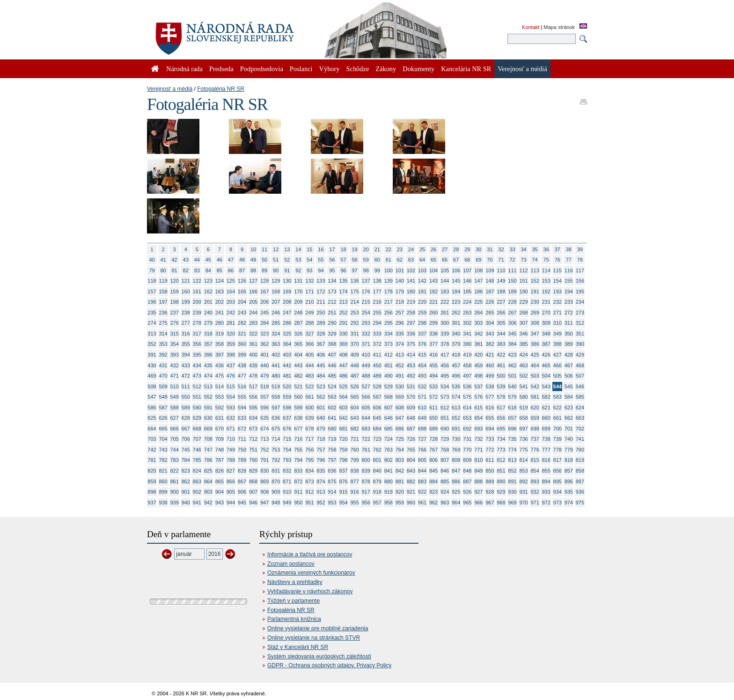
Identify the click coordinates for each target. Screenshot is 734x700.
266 (501, 313)
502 (523, 376)
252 (343, 313)
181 (422, 292)
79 (152, 270)
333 (377, 334)
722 (366, 439)
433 (186, 365)
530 (400, 386)
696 (512, 429)
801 (377, 460)
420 (478, 355)
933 (546, 492)
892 (523, 481)
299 (433, 323)
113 (535, 270)
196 (152, 302)
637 (287, 418)
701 (569, 429)
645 (377, 418)
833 (298, 471)
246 (276, 313)
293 (366, 323)
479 (264, 376)
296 (400, 323)
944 (231, 503)
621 (546, 408)
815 (535, 460)
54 (309, 260)
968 (501, 503)
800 (366, 460)
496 (456, 376)
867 (242, 481)
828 (242, 471)
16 (321, 249)
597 (276, 408)
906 (242, 492)
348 (546, 334)
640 (321, 418)
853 (523, 471)
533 (433, 386)
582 (546, 397)
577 (490, 397)
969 (512, 503)
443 (298, 365)
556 (253, 397)
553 (220, 397)
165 (242, 292)
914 (332, 492)
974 (569, 503)
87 (242, 270)
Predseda (221, 69)
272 (569, 313)
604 (354, 408)
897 (580, 481)
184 (456, 292)
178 (389, 292)
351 (580, 334)
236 (163, 313)
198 (174, 302)
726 (411, 439)
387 (546, 344)
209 (298, 302)
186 (478, 292)
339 (445, 334)
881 (400, 481)
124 (220, 281)
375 (411, 344)
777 (546, 450)
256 (389, 313)
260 (433, 313)
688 (422, 429)
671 (231, 429)
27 (445, 249)
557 (264, 397)
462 (512, 365)
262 (456, 313)
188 (501, 292)
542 (535, 386)
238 (186, 313)
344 (501, 334)
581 (535, 397)
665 (163, 429)
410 (366, 355)
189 (512, 292)
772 (490, 450)
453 (411, 365)
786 (208, 460)
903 (208, 492)
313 (152, 334)
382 (490, 344)
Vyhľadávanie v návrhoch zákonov (310, 591)
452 (400, 365)
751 (253, 450)
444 (309, 365)
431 (163, 365)
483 (309, 376)
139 (389, 281)
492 (411, 376)
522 (309, 386)
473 (197, 376)
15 (309, 249)
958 (389, 503)
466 (558, 365)
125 (231, 281)
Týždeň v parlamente (294, 601)
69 (478, 260)
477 (242, 376)
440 (264, 365)
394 (186, 355)
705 (174, 439)
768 (445, 450)
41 (163, 260)
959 (400, 503)
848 (467, 471)
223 (456, 302)
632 (231, 418)
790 (253, 460)
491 (400, 376)
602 (332, 408)
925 (456, 492)
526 (354, 386)
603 (343, 408)
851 (501, 471)
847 (456, 471)
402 (276, 355)
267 (512, 313)
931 (523, 492)
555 (242, 397)
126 (242, 281)
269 (535, 313)
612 (445, 408)
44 (197, 260)
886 (456, 481)
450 (377, 365)
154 (558, 281)
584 (569, 397)
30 (478, 249)
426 (546, 355)
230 (535, 302)
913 (321, 492)
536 (467, 386)
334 (389, 334)
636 (276, 418)
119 (163, 281)
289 (321, 323)
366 (309, 344)
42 (175, 260)
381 (478, 344)
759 (343, 450)
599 (298, 408)
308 (535, 323)
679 (321, 429)
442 (287, 365)
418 (456, 355)
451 (389, 365)
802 (389, 460)
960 (411, 503)
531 (411, 386)
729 (445, 439)
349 (558, 334)
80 (163, 270)
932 (535, 492)
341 (467, 334)
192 (546, 292)
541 (523, 386)
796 (321, 460)
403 (287, 355)
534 (445, 386)
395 (197, 355)
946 (253, 503)
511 (186, 386)
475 (220, 376)
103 (422, 270)
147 (478, 281)
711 (242, 439)
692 (467, 429)
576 (478, 397)
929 (501, 492)
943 (220, 503)
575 (467, 397)
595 (253, 408)
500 (501, 376)
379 (456, 344)
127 (253, 281)
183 (445, 292)
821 (163, 471)
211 (321, 302)
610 (422, 408)
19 (355, 249)
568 (389, 397)
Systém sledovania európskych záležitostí (319, 656)
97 (355, 270)
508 (152, 386)
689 (433, 429)
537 (478, 386)
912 (309, 492)
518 (264, 386)
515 (231, 386)
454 (422, 365)
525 (343, 386)
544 (558, 386)
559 (287, 397)
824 (197, 471)
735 (512, 439)
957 (377, 503)
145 (456, 281)
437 (231, 365)
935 (569, 492)
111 (512, 270)
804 (411, 460)
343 (490, 334)
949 (287, 503)
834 (309, 471)
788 (231, 460)
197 (163, 302)
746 (197, 450)
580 (523, 397)
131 (298, 281)
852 (512, 471)
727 (422, 439)
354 (174, 344)
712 (253, 439)
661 (558, 418)
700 (558, 429)
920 (400, 492)
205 (253, 302)
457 (456, 365)
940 (186, 503)
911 (298, 492)
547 (152, 397)
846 (445, 471)
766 (422, 450)
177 (377, 292)
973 (558, 503)
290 (332, 323)
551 (197, 397)
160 (186, 292)
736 (523, 439)
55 (321, 260)
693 (478, 429)
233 (569, 302)
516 (242, 386)
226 (490, 302)
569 (400, 397)
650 (433, 418)
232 (558, 302)
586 (152, 408)
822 (174, 471)
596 (264, 408)
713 (264, 439)
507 (580, 376)
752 (264, 450)
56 (332, 260)
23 (400, 249)
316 (186, 334)
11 (264, 249)
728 (433, 439)
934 (558, 492)
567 (377, 397)
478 (253, 376)
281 (231, 323)
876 (343, 481)
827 (231, 471)
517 (253, 386)
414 (411, 355)
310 (558, 323)
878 (366, 481)
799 (354, 460)
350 (569, 334)
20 (366, 249)
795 (309, 460)
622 (558, 408)
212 (332, 302)
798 (343, 460)
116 (569, 270)
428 (569, 355)
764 (400, 450)
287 (298, 323)
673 (253, 429)
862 (186, 481)
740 (569, 439)
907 (253, 492)
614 (467, 408)
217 (389, 302)
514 (220, 386)
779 (569, 450)
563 (332, 397)
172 (321, 292)
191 (535, 292)
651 (445, 418)
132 (309, 281)
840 (377, 471)
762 (377, 450)
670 (220, 429)
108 (478, 270)
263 (467, 313)
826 (220, 471)
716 (298, 439)
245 (264, 313)
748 (220, 450)
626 (163, 418)
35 (535, 249)
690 (445, 429)
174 (343, 292)
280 (220, 323)
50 (264, 260)
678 (309, 429)
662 (569, 418)
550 (186, 397)
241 (220, 313)
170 (298, 292)
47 (231, 260)
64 (422, 260)
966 (478, 503)
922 (422, 492)
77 (569, 260)
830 (264, 471)
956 (366, 503)
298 (422, 323)
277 (186, 323)
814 (523, 460)
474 (208, 376)
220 (422, 302)
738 (546, 439)
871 (287, 481)
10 (253, 249)
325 (287, 334)
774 (512, 450)
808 (456, 460)
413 (400, 355)
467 (569, 365)
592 (220, 408)
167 (264, 292)
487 (354, 376)
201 (208, 302)
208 (287, 302)
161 (197, 292)
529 (389, 386)
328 (321, 334)
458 (467, 365)
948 (276, 503)
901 (186, 492)
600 (309, 408)
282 (242, 323)
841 (389, 471)
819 (580, 460)
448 (354, 365)
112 (523, 270)
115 (558, 270)
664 (152, 429)
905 (231, 492)
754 (287, 450)
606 (377, 408)
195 (580, 292)
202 (220, 302)
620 (535, 408)
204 (242, 302)
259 (422, 313)
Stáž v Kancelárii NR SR (298, 647)
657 (512, 418)
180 (411, 292)
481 (287, 376)
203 (231, 302)
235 (152, 313)
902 (197, 492)
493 (422, 376)
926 (467, 492)
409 (354, 355)
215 (366, 302)
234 (580, 302)
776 (535, 450)
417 (445, 355)
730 (456, 439)
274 (152, 323)
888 (478, 481)
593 (231, 408)
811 (490, 460)
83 (197, 270)
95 (332, 270)
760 (354, 450)
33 (512, 249)
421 (490, 355)
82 (186, 270)
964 (456, 503)
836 (332, 471)
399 (242, 355)
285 (276, 323)
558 (276, 397)
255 (377, 313)
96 (343, 270)
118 (152, 281)
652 (456, 418)
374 (400, 344)
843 (411, 471)
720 (343, 439)
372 (377, 344)
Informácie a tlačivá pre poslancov (310, 554)
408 (343, 355)
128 (264, 281)
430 (152, 365)
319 (220, 334)
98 (366, 270)
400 (253, 355)
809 (467, 460)
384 (512, 344)
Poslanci (301, 69)
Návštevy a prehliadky (295, 582)
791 (264, 460)
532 (422, 386)
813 (512, 460)
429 (580, 355)
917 (366, 492)
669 (208, 429)
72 (512, 260)
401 (264, 355)
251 (332, 313)
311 (569, 323)
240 (208, 313)
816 (546, 460)
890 (501, 481)
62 (400, 260)
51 (276, 260)
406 (321, 355)
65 (433, 260)
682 (354, 429)
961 (422, 503)
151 (523, 281)
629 (197, 418)
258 (411, 313)
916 (354, 492)
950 (298, 503)
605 (366, 408)
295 (389, 323)
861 (174, 481)
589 (186, 408)
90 (276, 270)
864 (208, 481)
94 (321, 270)
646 (389, 418)
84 (208, 270)
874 (321, 481)
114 (546, 270)
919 (389, 492)
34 (523, 249)
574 (456, 397)
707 (197, 439)
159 (174, 292)
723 (377, 439)
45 (208, 260)
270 (546, 313)
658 (523, 418)
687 (411, 429)
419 (467, 355)
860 (163, 481)
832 (287, 471)
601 (321, 408)
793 (287, 460)
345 (512, 334)
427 (558, 355)
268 (523, 313)
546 (580, 386)
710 (231, 439)
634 (253, 418)
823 (186, 471)
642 (343, 418)
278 (197, 323)
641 (332, 418)
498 (478, 376)
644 (366, 418)
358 (220, 344)
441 (276, 365)
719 (332, 439)
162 (208, 292)
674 (264, 429)
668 (197, 429)
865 (220, 481)
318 (208, 334)
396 (208, 355)
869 (264, 481)
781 (152, 460)
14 (298, 249)
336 (411, 334)
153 (546, 281)
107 (467, 270)
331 (354, 334)
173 (332, 292)
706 (186, 439)
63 (411, 260)
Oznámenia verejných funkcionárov (311, 573)
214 (354, 302)
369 (343, 344)
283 (253, 323)
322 (253, 334)
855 (546, 471)
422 (501, 355)
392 (163, 355)
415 (422, 355)
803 (400, 460)
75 (546, 260)
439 (253, 365)
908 (264, 492)
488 (366, 376)
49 (253, 260)
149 (501, 281)
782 (163, 460)
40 (152, 260)
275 (163, 323)
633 (242, 418)
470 (163, 376)
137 (366, 281)
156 (580, 281)
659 (535, 418)
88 (253, 270)
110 (501, 270)
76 (558, 260)
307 (523, 323)
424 (523, 355)
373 (389, 344)
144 (445, 281)
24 (411, 249)
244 (253, 313)
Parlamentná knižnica (294, 619)
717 (309, 439)
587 (163, 408)
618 (512, 408)
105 (445, 270)
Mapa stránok (559, 27)
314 (163, 334)
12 (276, 249)
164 (231, 292)
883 (422, 481)
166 (253, 292)
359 (231, 344)
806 (433, 460)
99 (377, 270)
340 (456, 334)
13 (287, 249)
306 (512, 323)
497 (467, 376)
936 (580, 492)
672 (242, 429)
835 (321, 471)
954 (343, 503)
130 (287, 281)
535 (456, 386)
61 (389, 260)
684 (377, 429)
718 (321, 439)
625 (152, 418)
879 (377, 481)
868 (253, 481)
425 (535, 355)
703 (152, 439)
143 (433, 281)
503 (535, 376)
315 (174, 334)
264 (478, 313)
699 (546, 429)
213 (343, 302)
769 (456, 450)
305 (501, 323)
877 (354, 481)
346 (523, 334)
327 (309, 334)
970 (523, 503)
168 (276, 292)
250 (321, 313)
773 (501, 450)
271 (558, 313)
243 (242, 313)
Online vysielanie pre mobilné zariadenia (318, 628)
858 (580, 471)
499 (490, 376)
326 (298, 334)
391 (152, 355)
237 (174, 313)
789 (242, 460)
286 (287, 323)
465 (546, 365)
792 (276, 460)
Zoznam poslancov (291, 564)
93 (309, 270)
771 (478, 450)
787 (220, 460)
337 (422, 334)
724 (389, 439)
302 (467, 323)
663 (580, 418)
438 (242, 365)
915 (343, 492)
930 (512, 492)
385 (523, 344)
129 (276, 281)
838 (354, 471)
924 (445, 492)
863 (197, 481)
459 (478, 365)
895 (558, 481)
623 (569, 408)
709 (220, 439)
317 (197, 334)
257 (400, 313)
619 (523, 408)
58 (355, 260)
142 (422, 281)
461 (501, 365)
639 (309, 418)
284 (264, 323)
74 (535, 260)
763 (389, 450)
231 (546, 302)
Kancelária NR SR (466, 69)
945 (242, 503)
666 (174, 429)
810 (478, 460)
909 (276, 492)
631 (220, 418)
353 (163, 344)
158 (163, 292)
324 (276, 334)
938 (163, 503)
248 (298, 313)
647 (400, 418)
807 (445, 460)
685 (389, 429)
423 (512, 355)
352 (152, 344)
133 (321, 281)
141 (411, 281)
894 (546, 481)
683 (366, 429)
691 (456, 429)
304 (490, 323)
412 (389, 355)
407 (332, 355)
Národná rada (184, 69)
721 (354, 439)
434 (197, 365)
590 (197, 408)
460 (490, 365)
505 (558, 376)
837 (343, 471)
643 (354, 418)
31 (490, 249)
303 (478, 323)
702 (580, 429)
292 (354, 323)
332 (366, 334)
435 (208, 365)
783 (174, 460)
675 (276, 429)
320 (231, 334)
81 (175, 270)
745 (186, 450)
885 (445, 481)
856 (558, 471)
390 (580, 344)
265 (490, 313)
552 (208, 397)
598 (287, 408)
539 (501, 386)
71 (501, 260)
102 (411, 270)
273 (580, 313)
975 (580, 503)
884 (433, 481)
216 (377, 302)
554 (231, 397)
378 (445, 344)
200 (197, 302)
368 (332, 344)
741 (580, 439)
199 (186, 302)
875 (332, 481)
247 (287, 313)
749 (231, 450)
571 (422, 397)
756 (309, 450)
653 (467, 418)
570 (411, 397)
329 (332, 334)
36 (546, 249)
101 (400, 270)
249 (309, 313)
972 (546, 503)
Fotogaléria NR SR (221, 89)
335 (400, 334)
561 (309, 397)
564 (343, 397)
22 (389, 249)
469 (152, 376)
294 (377, 323)
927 (478, 492)
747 (208, 450)
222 (445, 302)
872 (298, 481)
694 (490, 429)
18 (343, 249)
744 (174, 450)
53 (298, 260)
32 (501, 249)
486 (343, 376)
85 (220, 270)
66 (445, 260)
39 (580, 249)
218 (400, 302)
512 (197, 386)
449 (366, 365)
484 (321, 376)
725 (400, 439)
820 (152, 471)
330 (343, 334)
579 (512, 397)
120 (174, 281)
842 (400, 471)
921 (411, 492)
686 (400, 429)
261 (445, 313)
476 (231, 376)
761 (366, 450)
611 (433, 408)
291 (343, 323)
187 (490, 292)
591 (208, 408)
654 (478, 418)
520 (287, 386)
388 (558, 344)
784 (186, 460)
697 (523, 429)
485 (332, 376)
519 (276, 386)
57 (343, 260)
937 (152, 503)
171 (309, 292)
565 (354, 397)
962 (433, 503)
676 (287, 429)
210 (309, 302)
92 (298, 270)
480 (276, 376)
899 (163, 492)
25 (422, 249)
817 (558, 460)
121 (186, 281)
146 (467, 281)
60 (377, 260)
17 (332, 249)
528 (377, 386)
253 (354, 313)
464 (535, 365)
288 (309, 323)
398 (231, 355)
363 (276, 344)
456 (445, 365)
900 (174, 492)
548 (163, 397)
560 (298, 397)
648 (411, 418)
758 (332, 450)
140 (400, 281)
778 (558, 450)
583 (558, 397)
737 (535, 439)
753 (276, 450)
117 (580, 270)
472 (186, 376)
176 (366, 292)
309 (546, 323)
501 (512, 376)
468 (580, 365)
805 (422, 460)
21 (377, 249)
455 (433, 365)
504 (546, 376)
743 (163, 450)
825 (208, 471)
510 (174, 386)
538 (490, 386)
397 (220, 355)
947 (264, 503)
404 (298, 355)
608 (400, 408)
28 (456, 249)
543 (546, 386)
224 (467, 302)
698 (535, 429)
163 (220, 292)
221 (433, 302)
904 (220, 492)
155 (569, 281)
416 (433, 355)
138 (377, 281)
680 (332, 429)
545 (569, 386)
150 (512, 281)
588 (174, 408)
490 (389, 376)
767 (433, 450)
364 (287, 344)
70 (490, 260)
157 (152, 292)
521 (298, 386)
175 (354, 292)
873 (309, 481)
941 (197, 503)
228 (512, 302)
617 (501, 408)
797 (332, 460)
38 (569, 249)
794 (298, 460)
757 (321, 450)
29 (467, 249)
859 (152, 481)
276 (174, 323)
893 (535, 481)
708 (208, 439)
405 (309, 355)
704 (163, 439)
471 (174, 376)
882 (411, 481)
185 (467, 292)
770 (467, 450)
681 (343, 429)
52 (287, 260)
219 (411, 302)
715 (287, 439)
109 (490, 270)
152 (535, 281)
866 (231, 481)
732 (478, 439)
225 (478, 302)
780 (580, 450)
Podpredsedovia (262, 69)
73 (523, 260)
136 (354, 281)
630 (208, 418)
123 (208, 281)
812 (501, 460)
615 (478, 408)
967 (490, 503)
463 (523, 365)
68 (467, 260)
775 (523, 450)
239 (197, 313)
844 (422, 471)
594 (242, 408)
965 (467, 503)
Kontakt (531, 27)
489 (377, 376)
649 (422, 418)
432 (174, 365)
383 (501, 344)
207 (276, 302)
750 (242, 450)
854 (535, 471)
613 (456, 408)
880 (389, 481)
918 (377, 492)
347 (535, 334)
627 (174, 418)
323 (264, 334)
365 (298, 344)
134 (332, 281)
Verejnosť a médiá (170, 89)
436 (220, 365)
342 (478, 334)
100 (389, 270)
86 (231, 270)
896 (569, 481)
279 (208, 323)
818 (569, 460)
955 (354, 503)
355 (186, 344)
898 (152, 492)
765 (411, 450)
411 (377, 355)
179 (400, 292)
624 (580, 408)
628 (186, 418)
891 (512, 481)
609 (411, 408)
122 (197, 281)
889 (490, 481)
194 (569, 292)
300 (445, 323)
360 (242, 344)
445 (321, 365)
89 (264, 270)
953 (332, 503)
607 (389, 408)
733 (490, 439)
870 (276, 481)
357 (208, 344)
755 (298, 450)
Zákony (386, 69)
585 (580, 397)
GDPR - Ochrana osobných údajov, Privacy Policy (329, 665)
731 (467, 439)
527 (366, 386)
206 (264, 302)
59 (366, 260)
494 (433, 376)
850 (490, 471)
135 (343, 281)
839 (366, 471)
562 (321, 397)
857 (569, 471)
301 (456, 323)
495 (445, 376)
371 (366, 344)
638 (298, 418)
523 (321, 386)
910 (287, 492)
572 (433, 397)
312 (580, 323)
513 (208, 386)
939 (174, 503)
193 (558, 292)
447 (343, 365)
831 (276, 471)
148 (490, 281)
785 (197, 460)
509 (163, 386)
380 (467, 344)
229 (523, 302)
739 (558, 439)
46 (220, 260)
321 (242, 334)
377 (433, 344)
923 (433, 492)
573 (445, 397)
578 (501, 397)
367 (321, 344)
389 (569, 344)
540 (512, 386)
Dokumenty (418, 69)
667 (186, 429)
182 (433, 292)
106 (456, 270)
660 (546, 418)
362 (264, 344)
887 (467, 481)
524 (332, 386)
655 (490, 418)
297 (411, 323)
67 (456, 260)
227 (501, 302)
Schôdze (358, 69)
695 (501, 429)
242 (231, 313)
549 (174, 397)
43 (186, 260)
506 (569, 376)
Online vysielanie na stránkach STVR (314, 638)
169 (287, 292)
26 (433, 249)
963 (445, 503)
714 (276, 439)
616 (490, 408)
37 (558, 249)
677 (298, 429)
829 (253, 471)
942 (208, 503)
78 (580, 260)
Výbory (330, 69)
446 (332, 365)
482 (298, 376)
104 (433, 270)
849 (478, 471)
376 (422, 344)
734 (501, 439)
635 (264, 418)
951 (309, 503)
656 (501, 418)
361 (253, 344)
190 (523, 292)
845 (433, 471)
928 (490, 492)
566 (366, 397)
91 (287, 270)
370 (354, 344)
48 (242, 260)
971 (535, 503)
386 (535, 344)
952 (321, 503)
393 (174, 355)
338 (433, 334)
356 (197, 344)
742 (152, 450)
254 (366, 313)
